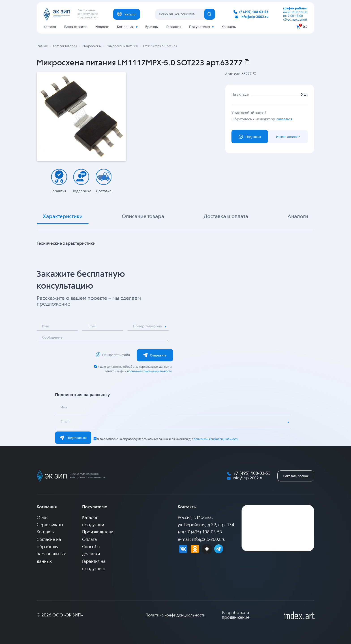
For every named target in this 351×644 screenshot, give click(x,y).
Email (92, 327)
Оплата (90, 540)
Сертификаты (50, 525)
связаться (284, 119)
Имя (46, 327)
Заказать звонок (296, 476)
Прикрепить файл (113, 355)
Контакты (229, 27)
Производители (98, 532)
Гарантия (174, 27)
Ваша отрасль (76, 27)
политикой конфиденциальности (149, 371)
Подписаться (73, 438)
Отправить (155, 355)
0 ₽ (305, 27)
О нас (43, 518)
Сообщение (52, 338)
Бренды (152, 27)
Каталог (50, 27)
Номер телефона (148, 327)
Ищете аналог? (288, 137)
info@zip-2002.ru (255, 17)
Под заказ (250, 137)
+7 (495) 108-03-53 (253, 12)
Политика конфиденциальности (175, 615)
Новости (102, 27)
